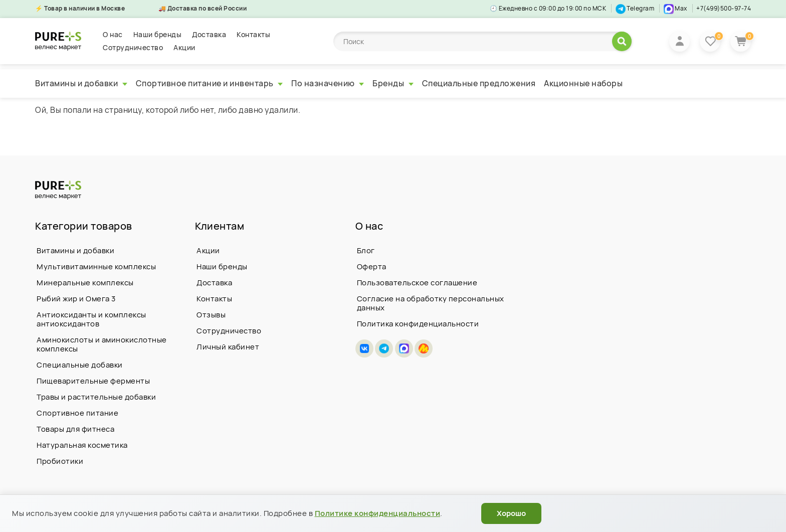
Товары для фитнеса (75, 429)
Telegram (635, 8)
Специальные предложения (479, 83)
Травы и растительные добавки (96, 397)
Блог (366, 250)
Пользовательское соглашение (417, 283)
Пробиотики (60, 461)
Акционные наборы (583, 83)
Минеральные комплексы (85, 283)
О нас (113, 34)
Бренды (393, 83)
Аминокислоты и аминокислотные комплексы (102, 344)
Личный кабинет (228, 347)
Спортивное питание (77, 413)
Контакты (253, 34)
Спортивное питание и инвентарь (210, 83)
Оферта (372, 267)
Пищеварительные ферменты (93, 381)
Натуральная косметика (82, 445)
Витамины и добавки (81, 83)
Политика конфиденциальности (418, 324)
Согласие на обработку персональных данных (431, 303)
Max (675, 8)
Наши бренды (158, 34)
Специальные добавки (80, 365)
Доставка (209, 34)
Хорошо (511, 513)
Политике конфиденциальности (378, 513)
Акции (184, 47)
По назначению (328, 83)
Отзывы (211, 315)
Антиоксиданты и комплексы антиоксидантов (91, 319)
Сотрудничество (133, 47)
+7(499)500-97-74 (724, 8)
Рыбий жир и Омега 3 (76, 299)
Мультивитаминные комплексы (96, 267)
